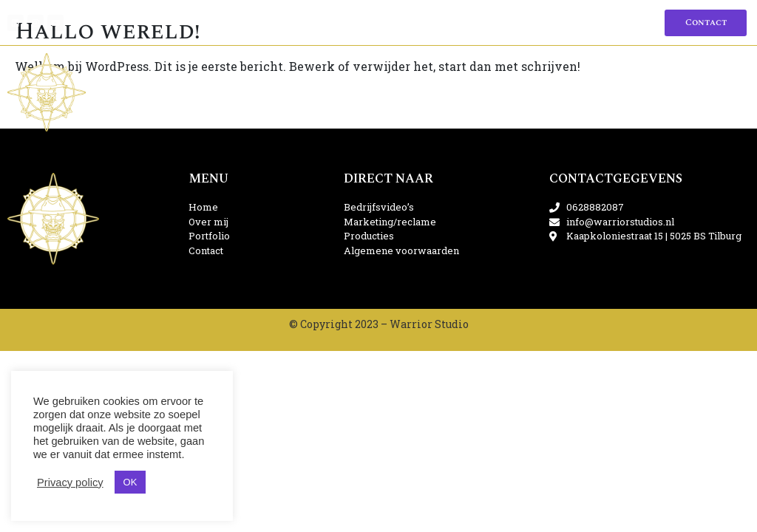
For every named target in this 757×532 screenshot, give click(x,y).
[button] (706, 23)
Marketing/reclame (292, 92)
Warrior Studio (429, 324)
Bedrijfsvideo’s (158, 92)
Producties (411, 92)
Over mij (314, 23)
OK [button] (130, 482)
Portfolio (367, 23)
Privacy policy (70, 482)
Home (275, 23)
